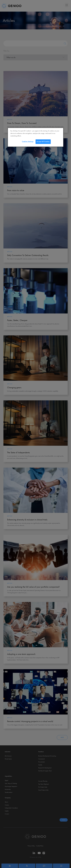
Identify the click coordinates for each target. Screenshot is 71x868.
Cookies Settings (28, 141)
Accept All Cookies (43, 142)
